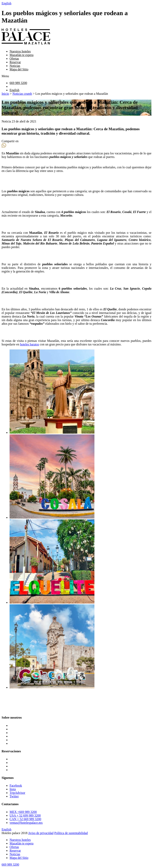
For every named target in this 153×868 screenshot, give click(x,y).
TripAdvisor (17, 793)
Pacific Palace (19, 770)
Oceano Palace (19, 766)
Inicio (5, 94)
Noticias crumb (22, 94)
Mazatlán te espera (22, 55)
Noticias (15, 66)
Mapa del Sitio (19, 69)
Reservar (15, 62)
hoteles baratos (29, 344)
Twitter (14, 796)
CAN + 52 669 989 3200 (25, 819)
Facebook (16, 786)
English (6, 3)
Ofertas (14, 59)
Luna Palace (17, 759)
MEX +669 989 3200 (23, 812)
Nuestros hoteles (20, 51)
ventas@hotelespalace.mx (26, 823)
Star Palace (17, 763)
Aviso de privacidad (41, 833)
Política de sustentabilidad (71, 833)
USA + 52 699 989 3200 (25, 815)
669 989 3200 (18, 83)
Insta (13, 789)
